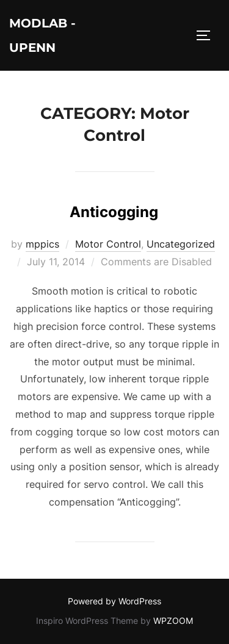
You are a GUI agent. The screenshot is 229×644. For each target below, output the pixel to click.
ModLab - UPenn (42, 35)
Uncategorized (181, 244)
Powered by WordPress (114, 601)
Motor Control (108, 244)
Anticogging (114, 212)
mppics (42, 244)
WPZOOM (173, 621)
